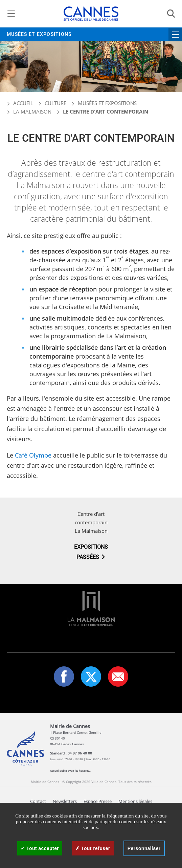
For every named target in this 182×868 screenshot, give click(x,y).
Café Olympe (33, 455)
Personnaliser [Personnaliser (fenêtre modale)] (144, 848)
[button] (118, 677)
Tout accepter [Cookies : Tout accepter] (40, 848)
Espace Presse (98, 801)
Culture (55, 103)
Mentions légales (135, 801)
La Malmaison (32, 112)
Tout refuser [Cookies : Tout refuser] (93, 848)
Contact (38, 801)
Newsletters (65, 801)
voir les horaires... (80, 771)
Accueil (20, 103)
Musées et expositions (39, 34)
